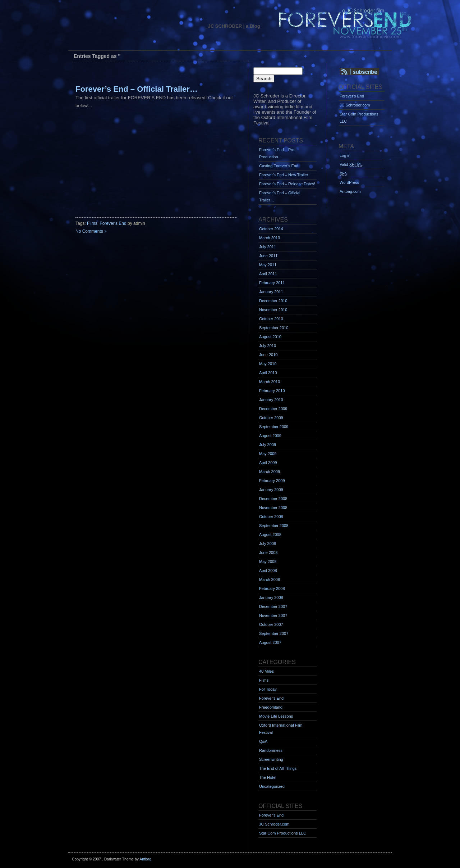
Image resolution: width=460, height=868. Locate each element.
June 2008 (268, 553)
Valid (351, 164)
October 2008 (271, 517)
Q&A (263, 741)
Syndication (369, 72)
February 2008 (272, 588)
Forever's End (113, 223)
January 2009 (271, 490)
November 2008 (273, 508)
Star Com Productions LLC (283, 833)
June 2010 (268, 355)
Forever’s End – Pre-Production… (277, 153)
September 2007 (274, 633)
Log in (345, 155)
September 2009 (274, 427)
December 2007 (273, 606)
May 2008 (268, 562)
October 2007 (271, 624)
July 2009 (268, 445)
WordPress (349, 182)
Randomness (271, 750)
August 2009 (270, 436)
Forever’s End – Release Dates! (287, 184)
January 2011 (271, 292)
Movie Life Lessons (276, 716)
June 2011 (268, 256)
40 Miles (266, 671)
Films (92, 223)
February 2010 (272, 391)
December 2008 (273, 499)
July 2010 (268, 346)
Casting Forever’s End (279, 166)
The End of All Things (278, 768)
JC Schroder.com (274, 824)
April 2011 (268, 274)
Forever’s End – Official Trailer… (137, 89)
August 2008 (270, 535)
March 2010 (270, 382)
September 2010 (274, 328)
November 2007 (273, 615)
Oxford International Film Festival (281, 729)
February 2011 (272, 283)
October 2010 (271, 319)
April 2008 (268, 571)
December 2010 (273, 301)
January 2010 (271, 400)
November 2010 (273, 310)
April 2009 (268, 463)
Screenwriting (271, 759)
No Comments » (91, 231)
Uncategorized (272, 786)
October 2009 (271, 418)
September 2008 (274, 526)
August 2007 (270, 642)
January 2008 (271, 597)
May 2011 (268, 265)
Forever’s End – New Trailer (284, 175)
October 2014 (271, 229)
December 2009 (273, 409)
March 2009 (270, 472)
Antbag (145, 859)
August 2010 (270, 337)
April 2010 (268, 373)
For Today (268, 689)
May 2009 (268, 454)
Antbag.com (350, 191)
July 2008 (268, 544)
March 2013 (270, 238)
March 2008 (270, 580)
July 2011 (268, 247)
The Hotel (268, 777)
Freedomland (271, 707)
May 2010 (268, 364)
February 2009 (272, 481)
